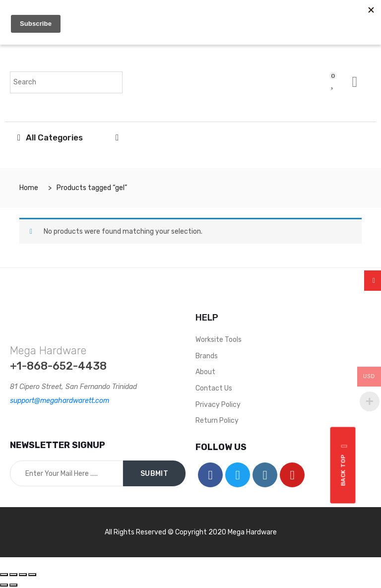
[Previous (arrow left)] (4, 585)
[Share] (13, 575)
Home (29, 188)
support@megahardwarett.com (60, 401)
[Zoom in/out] (32, 575)
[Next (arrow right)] (13, 585)
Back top (345, 465)
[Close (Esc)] (4, 575)
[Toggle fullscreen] (23, 575)
